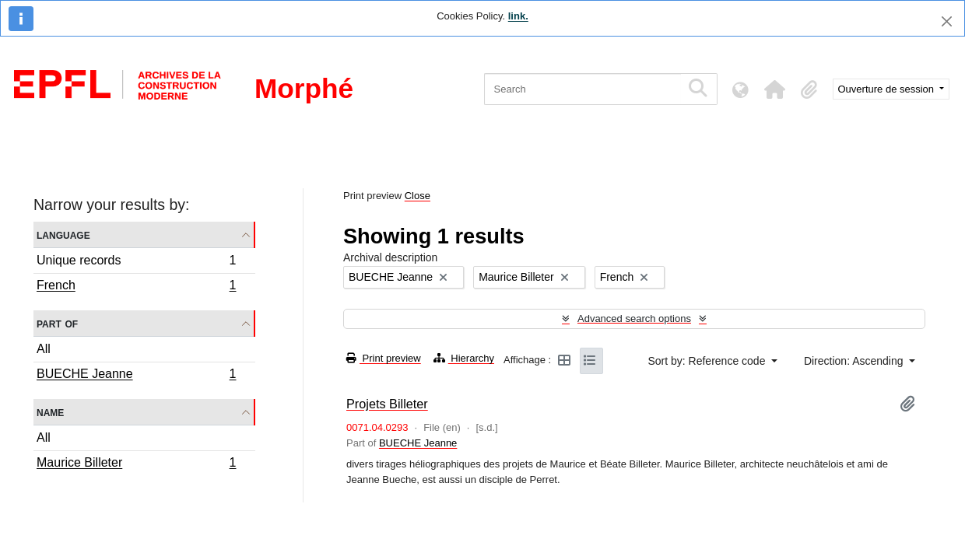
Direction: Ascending (855, 361)
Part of (57, 323)
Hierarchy (464, 358)
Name (50, 412)
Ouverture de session (888, 89)
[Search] (583, 89)
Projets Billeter (387, 404)
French (136, 287)
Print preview (384, 358)
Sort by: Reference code (708, 361)
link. (518, 16)
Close (418, 196)
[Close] (947, 21)
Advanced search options (634, 318)
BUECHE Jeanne (136, 376)
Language (63, 234)
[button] (775, 89)
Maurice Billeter (136, 464)
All (44, 349)
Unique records (136, 262)
